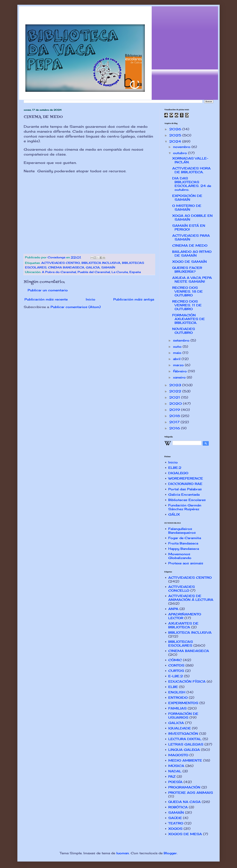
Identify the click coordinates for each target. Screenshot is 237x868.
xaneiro (180, 377)
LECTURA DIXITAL (185, 739)
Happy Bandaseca (184, 549)
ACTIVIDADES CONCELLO (182, 589)
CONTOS (176, 665)
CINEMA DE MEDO (190, 245)
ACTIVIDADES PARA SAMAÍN (191, 237)
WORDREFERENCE (186, 478)
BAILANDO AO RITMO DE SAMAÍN (192, 254)
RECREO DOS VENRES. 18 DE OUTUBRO (187, 291)
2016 (175, 428)
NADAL (175, 771)
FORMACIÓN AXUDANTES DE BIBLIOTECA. (188, 319)
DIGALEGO (178, 473)
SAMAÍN (108, 267)
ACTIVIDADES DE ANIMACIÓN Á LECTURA (191, 598)
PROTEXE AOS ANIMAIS (191, 793)
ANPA (173, 609)
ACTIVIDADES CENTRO (61, 263)
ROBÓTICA (178, 807)
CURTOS (176, 671)
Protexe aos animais (186, 563)
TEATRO (176, 823)
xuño (178, 347)
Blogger (170, 853)
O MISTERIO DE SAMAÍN (187, 208)
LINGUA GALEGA (184, 750)
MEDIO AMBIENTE (185, 760)
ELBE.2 (175, 468)
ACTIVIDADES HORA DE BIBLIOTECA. (191, 170)
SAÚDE (175, 818)
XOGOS (175, 829)
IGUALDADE (180, 728)
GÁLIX (174, 514)
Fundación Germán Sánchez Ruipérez (185, 507)
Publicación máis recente (46, 299)
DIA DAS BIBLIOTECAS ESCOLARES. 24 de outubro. (192, 184)
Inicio (91, 299)
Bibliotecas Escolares (187, 500)
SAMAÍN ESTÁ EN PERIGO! (189, 227)
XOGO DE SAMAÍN (190, 262)
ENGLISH (177, 692)
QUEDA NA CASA (184, 802)
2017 (175, 422)
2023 (176, 385)
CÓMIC (175, 660)
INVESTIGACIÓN (183, 734)
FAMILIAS (177, 708)
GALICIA (93, 267)
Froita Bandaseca (183, 543)
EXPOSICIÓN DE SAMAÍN (187, 198)
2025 (176, 135)
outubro (181, 153)
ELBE (173, 687)
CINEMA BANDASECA (66, 267)
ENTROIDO (178, 698)
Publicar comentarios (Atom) (76, 307)
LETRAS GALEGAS (186, 744)
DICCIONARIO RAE (185, 484)
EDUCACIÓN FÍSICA (187, 681)
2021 (175, 397)
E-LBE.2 (176, 676)
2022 (176, 391)
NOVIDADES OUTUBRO (184, 331)
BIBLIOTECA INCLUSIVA (101, 263)
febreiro (180, 371)
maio (178, 353)
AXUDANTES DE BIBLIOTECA (183, 625)
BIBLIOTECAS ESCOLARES (181, 644)
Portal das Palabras (185, 489)
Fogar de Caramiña (185, 538)
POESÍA (175, 782)
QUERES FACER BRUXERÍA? (187, 270)
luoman (123, 853)
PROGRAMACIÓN (184, 787)
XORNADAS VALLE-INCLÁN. (190, 160)
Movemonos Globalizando (180, 556)
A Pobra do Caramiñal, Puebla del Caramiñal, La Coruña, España (91, 272)
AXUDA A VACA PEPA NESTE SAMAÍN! (192, 280)
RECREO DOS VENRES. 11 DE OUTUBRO (187, 305)
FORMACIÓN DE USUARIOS (183, 716)
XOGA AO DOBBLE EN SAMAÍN (192, 218)
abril (177, 359)
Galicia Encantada (184, 494)
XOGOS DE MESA (185, 834)
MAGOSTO (178, 755)
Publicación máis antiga (134, 299)
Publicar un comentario (48, 290)
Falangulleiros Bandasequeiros (182, 531)
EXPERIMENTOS (183, 703)
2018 (175, 416)
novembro (182, 147)
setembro (182, 340)
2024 (176, 141)
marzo (179, 365)
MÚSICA (176, 766)
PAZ (172, 776)
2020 (176, 404)
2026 (176, 129)
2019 (175, 410)
